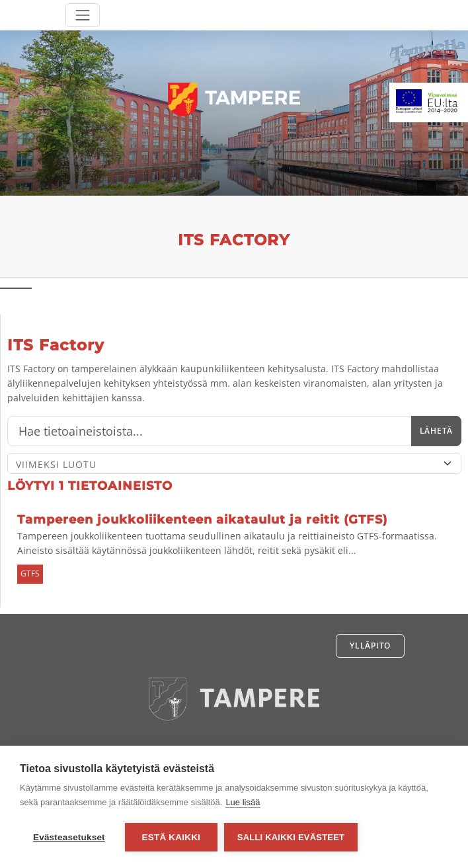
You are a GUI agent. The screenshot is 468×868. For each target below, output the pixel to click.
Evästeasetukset (69, 837)
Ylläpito (370, 646)
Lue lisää (243, 802)
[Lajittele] (234, 463)
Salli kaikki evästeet (291, 837)
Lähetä (436, 431)
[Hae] (210, 431)
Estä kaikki (171, 837)
